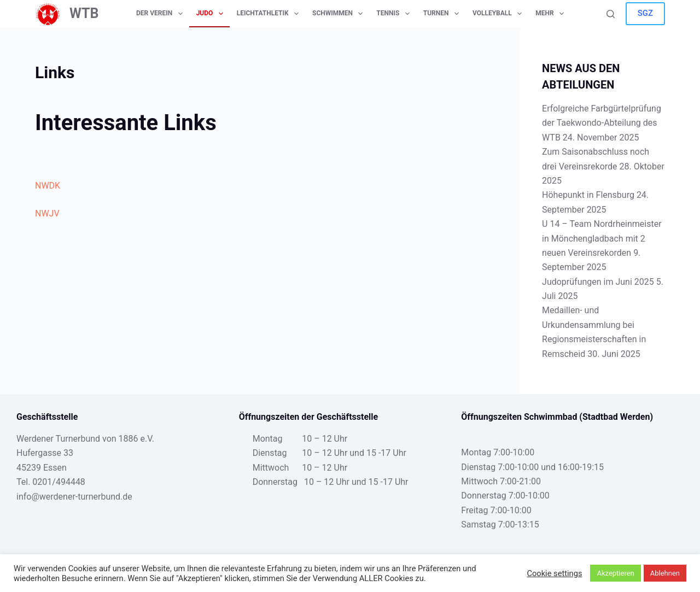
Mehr (552, 14)
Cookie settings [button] (554, 573)
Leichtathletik (270, 14)
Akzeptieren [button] (615, 573)
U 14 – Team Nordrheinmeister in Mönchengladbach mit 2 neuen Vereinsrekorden (602, 238)
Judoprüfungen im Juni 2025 (598, 282)
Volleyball (499, 14)
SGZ (645, 13)
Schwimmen (340, 14)
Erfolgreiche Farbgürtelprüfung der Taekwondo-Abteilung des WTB (602, 123)
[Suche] (611, 14)
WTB (84, 13)
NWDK (48, 186)
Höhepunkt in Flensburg (588, 195)
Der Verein (162, 14)
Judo (212, 14)
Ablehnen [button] (665, 573)
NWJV (47, 213)
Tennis (395, 14)
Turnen (443, 14)
